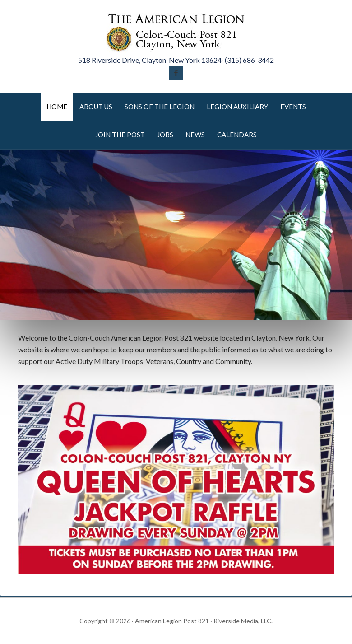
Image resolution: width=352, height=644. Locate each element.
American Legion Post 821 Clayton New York (176, 32)
